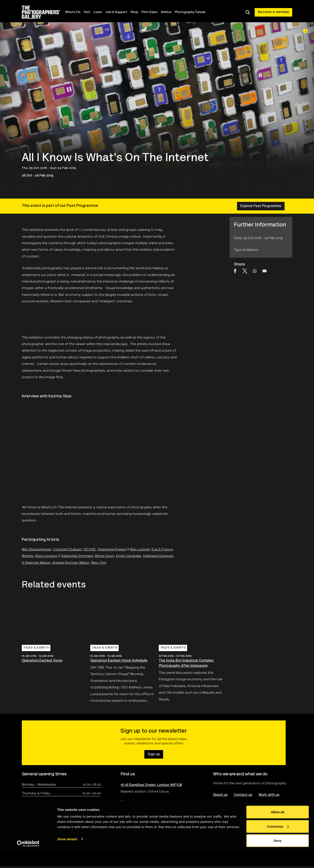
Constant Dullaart (67, 550)
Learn (100, 12)
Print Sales (152, 12)
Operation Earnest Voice (42, 661)
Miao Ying (99, 563)
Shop (137, 12)
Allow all (278, 828)
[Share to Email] (265, 271)
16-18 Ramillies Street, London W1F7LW (151, 785)
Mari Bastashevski (37, 550)
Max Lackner (140, 550)
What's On (75, 12)
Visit (89, 12)
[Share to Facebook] (235, 271)
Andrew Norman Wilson (71, 563)
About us (220, 795)
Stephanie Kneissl (112, 550)
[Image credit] (305, 31)
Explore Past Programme (261, 206)
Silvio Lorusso (46, 556)
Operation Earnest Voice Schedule (119, 661)
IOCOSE (90, 550)
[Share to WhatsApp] (255, 271)
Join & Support (118, 12)
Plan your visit (132, 813)
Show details (67, 855)
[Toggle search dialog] (248, 12)
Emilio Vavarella (129, 556)
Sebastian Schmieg (77, 556)
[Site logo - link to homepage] (45, 12)
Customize (278, 842)
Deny (278, 856)
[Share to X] (245, 271)
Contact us (243, 795)
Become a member (274, 12)
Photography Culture (192, 12)
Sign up (154, 754)
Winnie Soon (104, 556)
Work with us (269, 795)
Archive (168, 12)
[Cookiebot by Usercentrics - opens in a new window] (28, 859)
